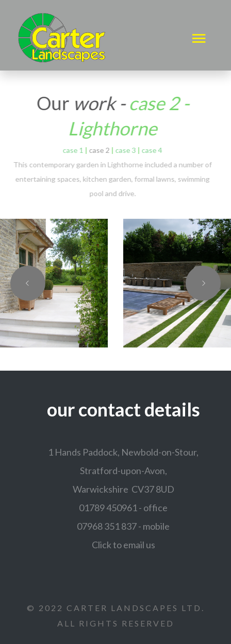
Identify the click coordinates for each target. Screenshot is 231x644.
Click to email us (123, 545)
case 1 (72, 150)
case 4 (151, 150)
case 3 (124, 150)
